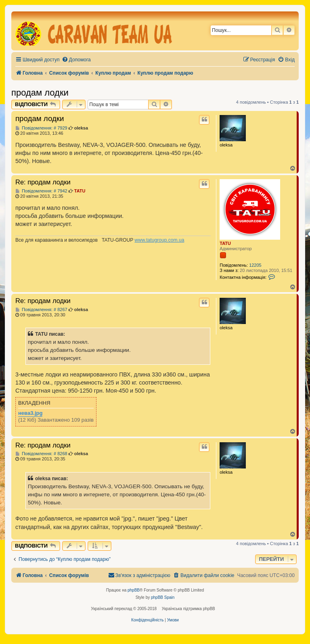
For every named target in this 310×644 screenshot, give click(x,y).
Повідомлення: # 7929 (41, 128)
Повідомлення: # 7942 (41, 191)
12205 (255, 265)
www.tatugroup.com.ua (159, 240)
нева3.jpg (30, 413)
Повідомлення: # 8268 (41, 454)
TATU (225, 243)
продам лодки (40, 93)
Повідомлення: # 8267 (41, 310)
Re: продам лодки (43, 182)
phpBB (134, 590)
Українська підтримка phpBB (189, 609)
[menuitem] (76, 60)
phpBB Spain (163, 597)
